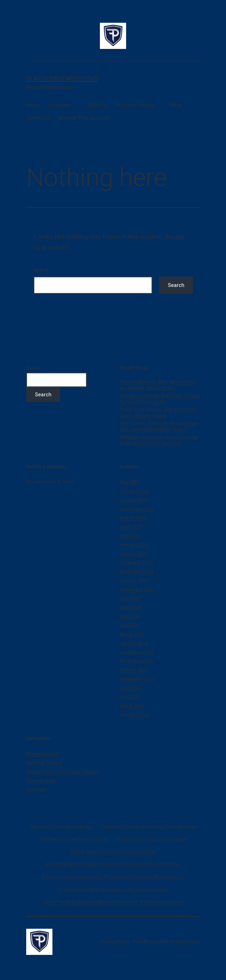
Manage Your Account (84, 118)
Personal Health (43, 754)
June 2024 (131, 607)
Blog (176, 105)
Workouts (36, 789)
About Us (98, 105)
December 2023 (136, 652)
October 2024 (134, 580)
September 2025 (137, 509)
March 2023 (132, 706)
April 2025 (130, 536)
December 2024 (136, 563)
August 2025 (133, 518)
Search (34, 368)
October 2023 (134, 670)
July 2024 (130, 598)
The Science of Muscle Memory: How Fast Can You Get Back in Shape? (159, 426)
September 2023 (137, 679)
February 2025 (134, 545)
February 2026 (134, 491)
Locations (59, 105)
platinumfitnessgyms (62, 78)
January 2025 (134, 554)
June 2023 (131, 688)
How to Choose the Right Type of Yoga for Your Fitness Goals (160, 399)
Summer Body (41, 781)
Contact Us (39, 118)
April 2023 (130, 697)
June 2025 (131, 527)
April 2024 (130, 625)
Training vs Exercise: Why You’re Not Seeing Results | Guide (157, 412)
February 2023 (134, 715)
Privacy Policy (115, 941)
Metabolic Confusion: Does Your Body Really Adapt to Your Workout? (159, 440)
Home (33, 105)
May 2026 (130, 482)
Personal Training (135, 105)
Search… (42, 270)
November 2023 (136, 661)
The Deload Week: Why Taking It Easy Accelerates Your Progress (158, 385)
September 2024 (137, 590)
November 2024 (136, 571)
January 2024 (134, 643)
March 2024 (132, 634)
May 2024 (130, 616)
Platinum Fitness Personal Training (62, 772)
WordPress (187, 941)
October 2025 (134, 500)
